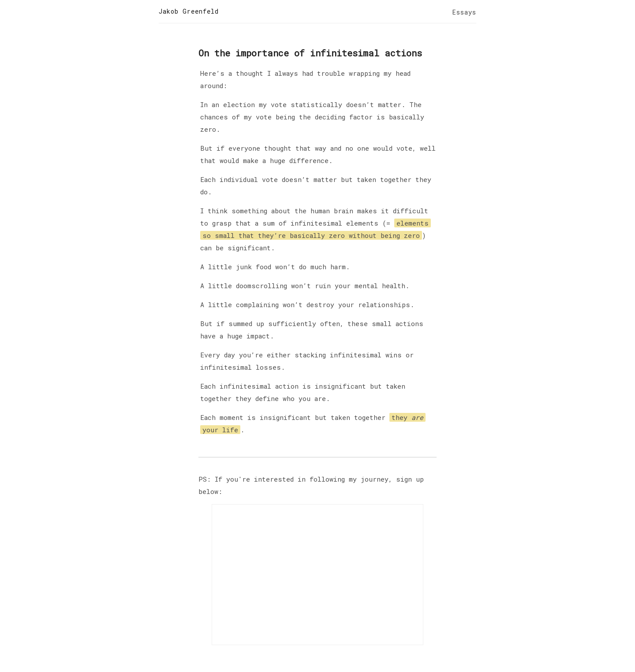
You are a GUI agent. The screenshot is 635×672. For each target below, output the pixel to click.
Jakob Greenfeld (189, 11)
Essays (464, 12)
